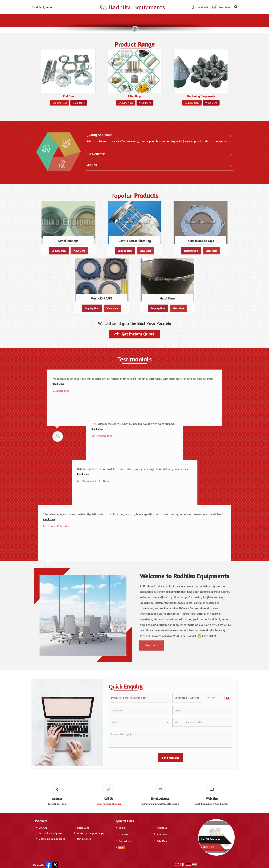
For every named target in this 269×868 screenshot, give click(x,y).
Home (122, 828)
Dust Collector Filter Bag (135, 241)
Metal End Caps (68, 241)
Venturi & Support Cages (91, 833)
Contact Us (124, 841)
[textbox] (212, 697)
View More (79, 103)
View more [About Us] (152, 645)
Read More (58, 384)
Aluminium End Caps (201, 241)
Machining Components (201, 96)
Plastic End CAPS (102, 298)
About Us (162, 828)
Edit (227, 698)
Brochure (162, 834)
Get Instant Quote (134, 334)
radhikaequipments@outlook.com (160, 804)
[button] (109, 804)
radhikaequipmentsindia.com (212, 804)
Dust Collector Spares (50, 833)
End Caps (69, 96)
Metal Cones (168, 298)
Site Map (162, 841)
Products (41, 821)
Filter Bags (135, 96)
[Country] (139, 722)
